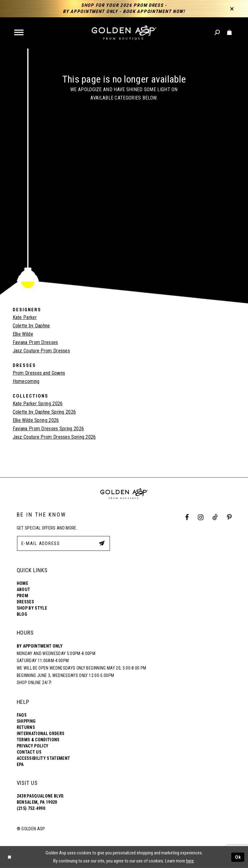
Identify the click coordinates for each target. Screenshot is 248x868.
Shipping (26, 721)
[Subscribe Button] (102, 543)
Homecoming (26, 381)
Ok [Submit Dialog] (238, 857)
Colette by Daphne (31, 326)
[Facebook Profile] (187, 517)
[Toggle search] (218, 33)
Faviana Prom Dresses (35, 342)
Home (22, 583)
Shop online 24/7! (34, 683)
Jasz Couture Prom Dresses (41, 351)
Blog (22, 614)
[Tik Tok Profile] (215, 517)
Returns (26, 727)
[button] (19, 33)
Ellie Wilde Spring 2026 (36, 420)
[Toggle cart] (230, 33)
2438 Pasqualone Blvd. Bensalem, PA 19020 (41, 799)
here (190, 861)
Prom (22, 596)
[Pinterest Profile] (229, 517)
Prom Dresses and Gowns (39, 373)
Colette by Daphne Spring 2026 (44, 412)
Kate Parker (25, 317)
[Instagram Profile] (200, 517)
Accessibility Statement (44, 758)
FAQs (22, 715)
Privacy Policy (33, 746)
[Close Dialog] (9, 857)
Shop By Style (32, 608)
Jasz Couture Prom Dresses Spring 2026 (54, 437)
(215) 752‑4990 (31, 808)
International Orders (41, 734)
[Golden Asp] (124, 33)
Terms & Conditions (38, 740)
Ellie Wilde (23, 334)
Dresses (25, 602)
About (24, 589)
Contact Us (29, 752)
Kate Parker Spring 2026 (38, 404)
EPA (20, 764)
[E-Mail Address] (63, 543)
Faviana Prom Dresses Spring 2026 (48, 429)
